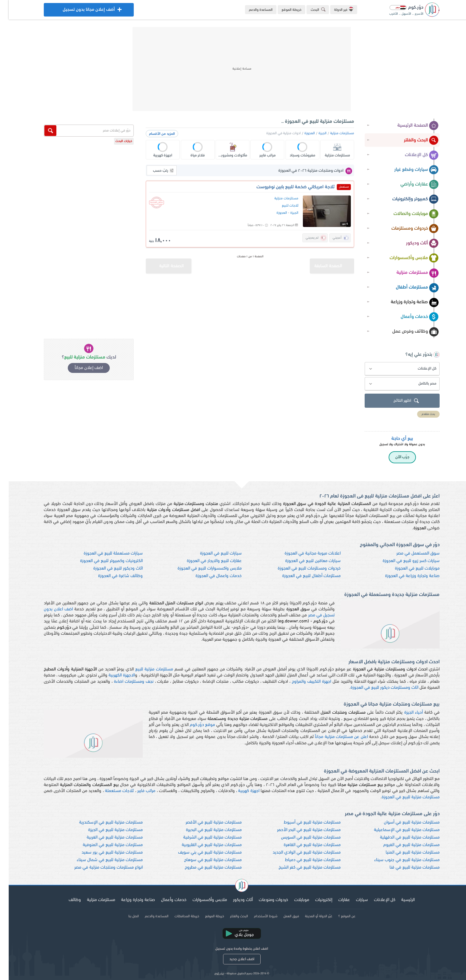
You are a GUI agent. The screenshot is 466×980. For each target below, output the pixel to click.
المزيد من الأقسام (153, 134)
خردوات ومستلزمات (406, 229)
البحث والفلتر (413, 141)
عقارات (335, 900)
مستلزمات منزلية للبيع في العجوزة (402, 797)
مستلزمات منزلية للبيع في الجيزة (107, 830)
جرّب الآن (394, 457)
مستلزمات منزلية (409, 273)
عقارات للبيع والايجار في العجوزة (206, 561)
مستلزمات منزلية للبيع (145, 669)
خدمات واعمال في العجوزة (210, 576)
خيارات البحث (115, 141)
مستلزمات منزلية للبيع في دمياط (304, 860)
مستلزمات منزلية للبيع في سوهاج (204, 860)
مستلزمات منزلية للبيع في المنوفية (104, 845)
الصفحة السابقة (326, 263)
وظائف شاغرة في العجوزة (112, 576)
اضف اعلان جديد (233, 959)
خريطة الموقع (283, 10)
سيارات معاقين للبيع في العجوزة (304, 561)
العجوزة (301, 133)
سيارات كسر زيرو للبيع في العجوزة (402, 561)
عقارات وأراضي (411, 185)
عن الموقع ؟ (338, 916)
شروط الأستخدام (257, 916)
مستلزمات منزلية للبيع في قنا (406, 868)
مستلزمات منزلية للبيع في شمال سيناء (101, 860)
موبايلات (293, 900)
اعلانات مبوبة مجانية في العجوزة (304, 554)
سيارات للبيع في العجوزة (212, 554)
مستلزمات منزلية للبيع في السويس (302, 838)
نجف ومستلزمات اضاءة (125, 682)
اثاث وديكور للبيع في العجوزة (109, 569)
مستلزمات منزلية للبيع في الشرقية (204, 838)
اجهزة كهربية (240, 791)
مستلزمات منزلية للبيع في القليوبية (203, 845)
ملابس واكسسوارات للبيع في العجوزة (201, 569)
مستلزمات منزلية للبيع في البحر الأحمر (300, 830)
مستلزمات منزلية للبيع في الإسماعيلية (398, 830)
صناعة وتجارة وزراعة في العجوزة (404, 576)
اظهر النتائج (398, 401)
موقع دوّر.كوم (194, 725)
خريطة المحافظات (178, 916)
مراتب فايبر (138, 791)
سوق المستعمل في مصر (409, 554)
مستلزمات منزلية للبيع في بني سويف (201, 853)
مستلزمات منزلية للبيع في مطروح (205, 868)
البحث (310, 9)
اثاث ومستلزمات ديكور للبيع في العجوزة (376, 688)
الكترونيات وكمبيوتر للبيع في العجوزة (103, 561)
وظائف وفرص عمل (407, 332)
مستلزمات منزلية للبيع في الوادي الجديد (298, 853)
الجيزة (314, 133)
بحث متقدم (420, 414)
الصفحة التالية (156, 263)
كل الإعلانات (413, 155)
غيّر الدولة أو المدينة (310, 916)
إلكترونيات (315, 900)
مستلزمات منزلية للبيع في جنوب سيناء (398, 860)
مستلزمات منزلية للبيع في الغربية (106, 838)
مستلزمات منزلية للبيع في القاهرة (303, 845)
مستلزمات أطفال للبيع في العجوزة (303, 576)
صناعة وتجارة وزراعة (406, 302)
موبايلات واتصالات (407, 214)
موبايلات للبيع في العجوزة (409, 569)
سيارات (353, 900)
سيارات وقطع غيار (408, 170)
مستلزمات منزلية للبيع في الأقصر (205, 823)
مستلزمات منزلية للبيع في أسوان (403, 823)
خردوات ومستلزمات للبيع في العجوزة (300, 569)
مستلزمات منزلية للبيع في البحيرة (205, 830)
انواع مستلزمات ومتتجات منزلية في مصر (100, 868)
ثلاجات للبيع (281, 206)
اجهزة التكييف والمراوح (303, 682)
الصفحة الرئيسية (409, 126)
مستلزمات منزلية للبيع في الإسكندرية (102, 823)
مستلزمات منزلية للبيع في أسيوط (303, 823)
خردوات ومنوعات (265, 900)
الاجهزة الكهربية (113, 675)
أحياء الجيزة (405, 713)
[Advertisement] (233, 69)
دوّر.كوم (211, 974)
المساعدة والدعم (252, 10)
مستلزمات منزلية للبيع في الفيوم (403, 845)
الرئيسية (399, 900)
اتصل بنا (125, 916)
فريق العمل (282, 916)
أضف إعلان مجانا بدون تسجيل (80, 11)
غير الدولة (335, 9)
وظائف (66, 900)
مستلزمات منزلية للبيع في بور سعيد (103, 853)
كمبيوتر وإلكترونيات (407, 199)
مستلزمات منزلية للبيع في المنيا (404, 853)
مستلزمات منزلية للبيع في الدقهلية (401, 838)
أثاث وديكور (414, 243)
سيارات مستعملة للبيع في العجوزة (105, 554)
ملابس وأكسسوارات (405, 258)
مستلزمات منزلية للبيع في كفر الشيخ (301, 868)
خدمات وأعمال (411, 317)
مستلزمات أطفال (409, 288)
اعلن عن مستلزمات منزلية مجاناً (333, 737)
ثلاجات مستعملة (111, 791)
